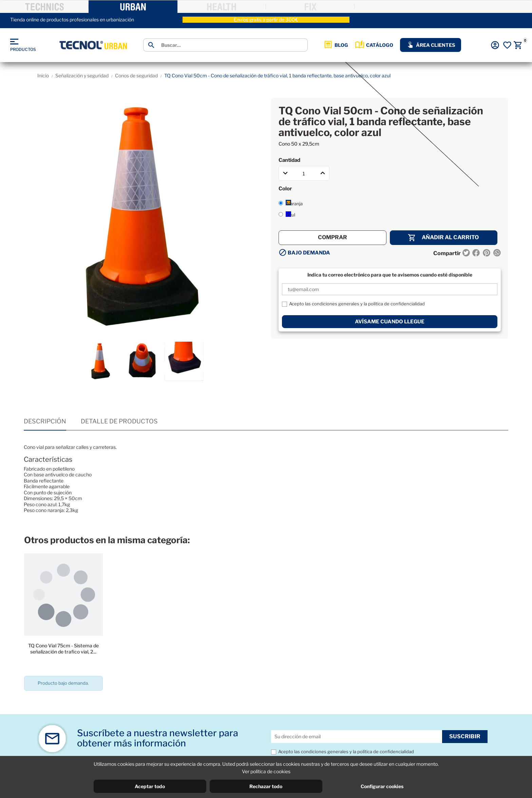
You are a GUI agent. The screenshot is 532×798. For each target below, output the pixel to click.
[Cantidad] (304, 173)
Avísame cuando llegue (390, 322)
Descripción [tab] (45, 421)
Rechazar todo (266, 786)
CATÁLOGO (374, 45)
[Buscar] (232, 45)
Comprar (332, 237)
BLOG (336, 45)
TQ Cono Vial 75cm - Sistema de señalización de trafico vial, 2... (63, 649)
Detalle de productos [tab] (119, 421)
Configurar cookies (382, 786)
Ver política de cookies (266, 771)
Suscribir (465, 736)
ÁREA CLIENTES (431, 45)
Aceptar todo (150, 786)
